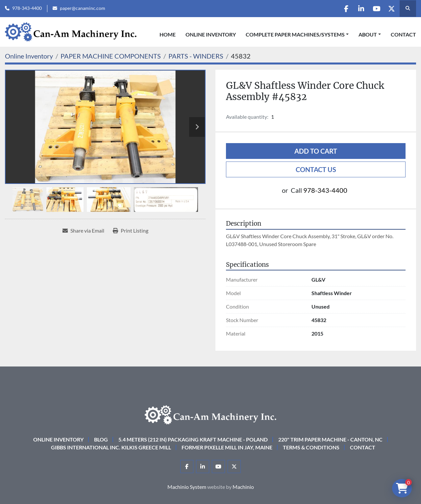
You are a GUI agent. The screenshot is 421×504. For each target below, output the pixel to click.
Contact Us (316, 169)
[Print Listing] (131, 231)
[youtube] (374, 9)
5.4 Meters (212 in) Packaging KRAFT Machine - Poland (193, 439)
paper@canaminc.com (83, 8)
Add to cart (316, 151)
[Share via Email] (83, 231)
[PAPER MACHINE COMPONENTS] (111, 56)
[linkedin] (357, 9)
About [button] (368, 34)
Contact (403, 34)
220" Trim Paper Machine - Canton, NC (330, 439)
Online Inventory (211, 34)
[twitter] (391, 9)
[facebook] (340, 9)
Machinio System (187, 487)
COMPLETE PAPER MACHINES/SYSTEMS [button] (295, 34)
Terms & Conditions (311, 447)
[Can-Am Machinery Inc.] (210, 414)
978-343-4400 (27, 8)
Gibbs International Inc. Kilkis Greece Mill (111, 447)
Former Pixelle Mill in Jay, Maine (227, 447)
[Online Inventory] (29, 56)
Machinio (243, 487)
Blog (101, 439)
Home (168, 34)
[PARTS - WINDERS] (196, 56)
